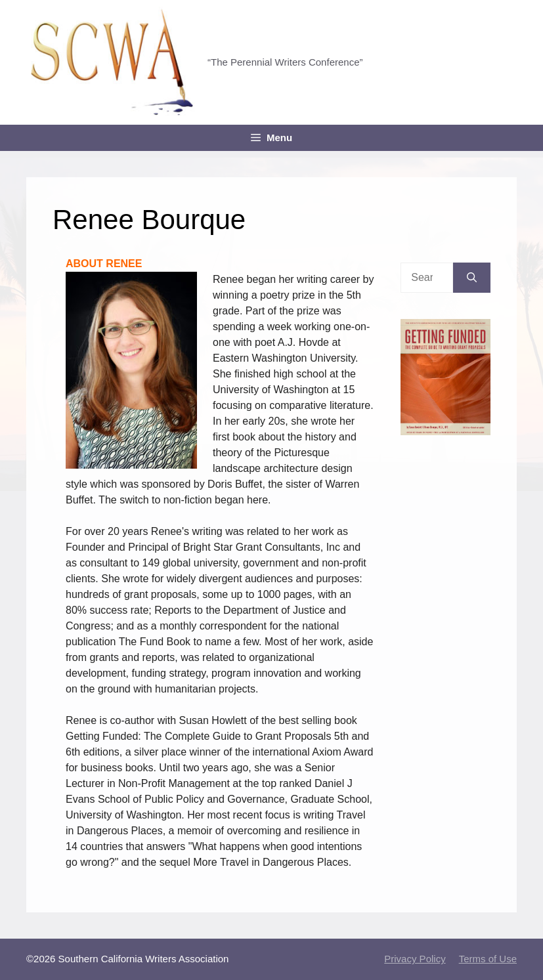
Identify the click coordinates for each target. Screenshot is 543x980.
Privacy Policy (415, 959)
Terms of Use (488, 959)
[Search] (472, 278)
